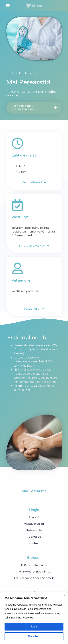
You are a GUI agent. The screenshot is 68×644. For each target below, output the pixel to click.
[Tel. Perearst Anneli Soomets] (34, 578)
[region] (34, 618)
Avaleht (34, 517)
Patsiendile (34, 530)
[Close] (64, 595)
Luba (34, 627)
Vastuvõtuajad (34, 524)
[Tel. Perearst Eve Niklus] (34, 572)
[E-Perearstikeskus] (34, 565)
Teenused (34, 537)
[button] (8, 5)
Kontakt (34, 543)
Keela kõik (34, 636)
